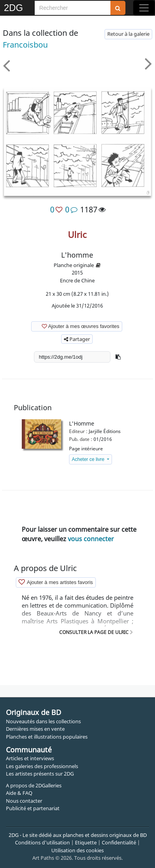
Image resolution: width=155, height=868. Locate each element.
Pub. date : (81, 439)
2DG (13, 8)
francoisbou (25, 45)
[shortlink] (72, 357)
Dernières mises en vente (35, 729)
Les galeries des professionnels (42, 766)
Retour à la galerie (128, 34)
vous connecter (91, 539)
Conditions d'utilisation (42, 842)
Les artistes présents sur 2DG (40, 774)
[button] (118, 357)
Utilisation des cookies (77, 850)
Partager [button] (77, 339)
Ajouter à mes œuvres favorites (76, 326)
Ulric (77, 234)
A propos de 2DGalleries (34, 785)
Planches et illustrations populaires (47, 737)
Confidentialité (119, 842)
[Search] (73, 8)
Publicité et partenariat (33, 808)
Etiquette (86, 842)
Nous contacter (24, 801)
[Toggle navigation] (144, 8)
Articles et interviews (30, 758)
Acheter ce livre (89, 459)
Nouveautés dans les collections (43, 721)
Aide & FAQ (19, 793)
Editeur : (78, 431)
